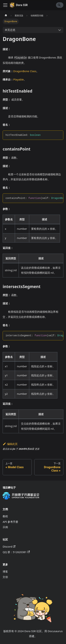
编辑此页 (10, 444)
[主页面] (6, 16)
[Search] (60, 5)
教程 (5, 516)
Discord (9, 547)
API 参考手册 (10, 522)
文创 (5, 577)
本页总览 (10, 30)
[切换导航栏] (5, 5)
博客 (5, 571)
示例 (5, 527)
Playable (18, 79)
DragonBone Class (25, 71)
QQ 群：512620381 (16, 552)
